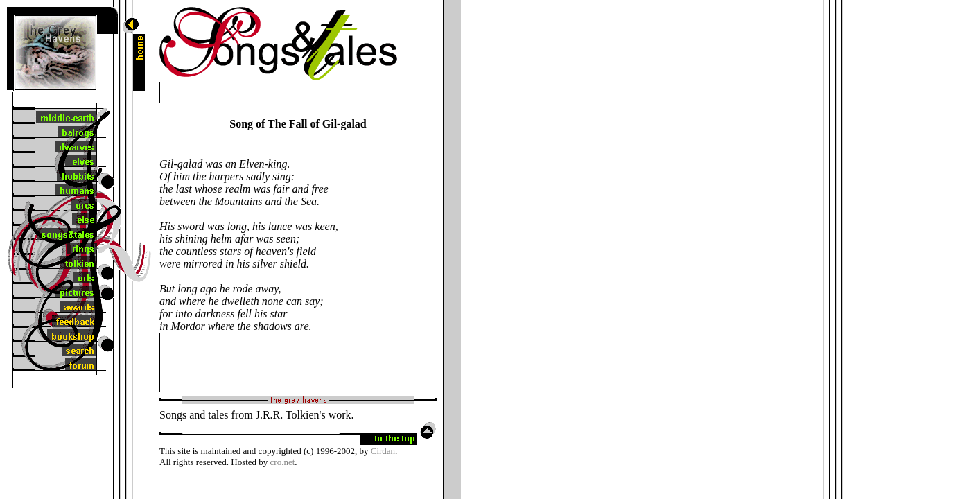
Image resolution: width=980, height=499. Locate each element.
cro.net (283, 462)
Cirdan (383, 451)
